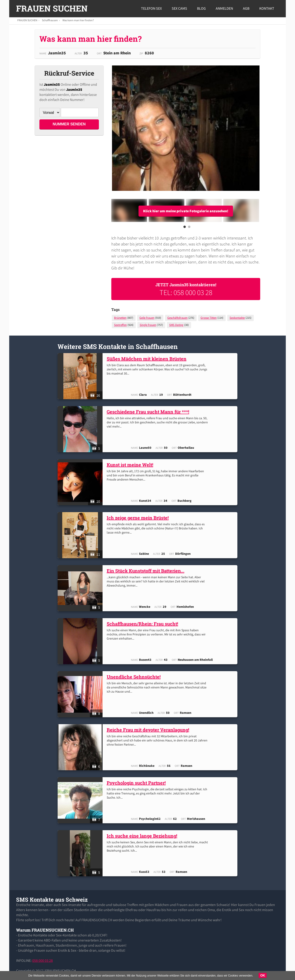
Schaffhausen (50, 20)
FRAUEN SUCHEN (52, 8)
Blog (201, 8)
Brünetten (120, 318)
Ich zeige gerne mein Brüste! (139, 518)
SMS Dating (176, 325)
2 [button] (189, 228)
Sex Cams (179, 8)
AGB (246, 8)
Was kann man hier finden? (78, 20)
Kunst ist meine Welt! (131, 465)
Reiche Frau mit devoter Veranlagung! (149, 730)
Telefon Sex (151, 8)
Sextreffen (120, 325)
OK (263, 975)
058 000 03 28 (43, 960)
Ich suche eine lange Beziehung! (143, 836)
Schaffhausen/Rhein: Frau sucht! (144, 624)
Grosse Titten (209, 318)
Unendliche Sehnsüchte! (135, 677)
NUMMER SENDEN (69, 124)
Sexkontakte (237, 318)
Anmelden (224, 8)
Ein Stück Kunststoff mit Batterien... (147, 571)
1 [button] (185, 228)
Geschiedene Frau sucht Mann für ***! (149, 412)
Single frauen (148, 325)
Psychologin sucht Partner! (137, 783)
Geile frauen (147, 318)
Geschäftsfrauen (177, 318)
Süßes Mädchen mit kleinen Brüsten (148, 359)
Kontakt (267, 8)
